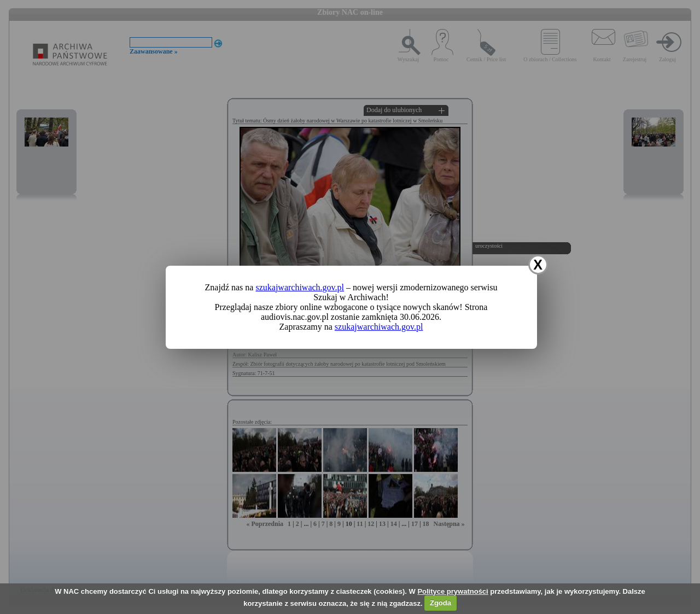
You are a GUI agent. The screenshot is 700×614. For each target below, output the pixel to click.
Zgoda (441, 603)
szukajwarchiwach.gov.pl (300, 287)
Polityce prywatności (453, 591)
